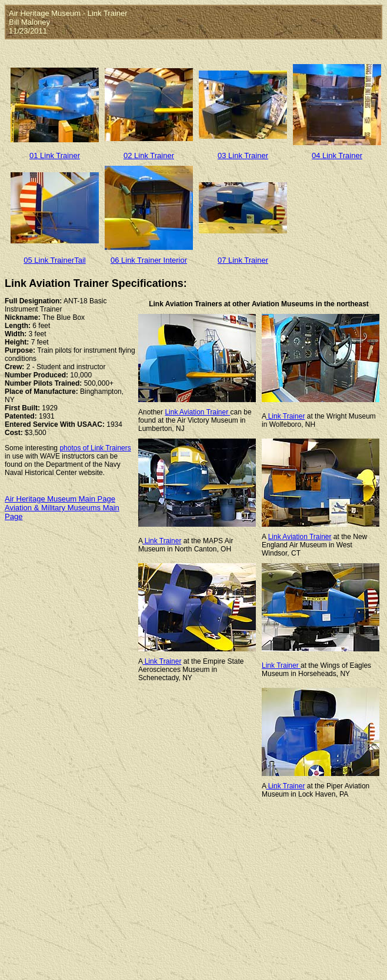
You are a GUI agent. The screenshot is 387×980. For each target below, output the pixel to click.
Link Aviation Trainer (197, 412)
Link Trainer (285, 416)
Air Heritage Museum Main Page (60, 499)
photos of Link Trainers (95, 448)
